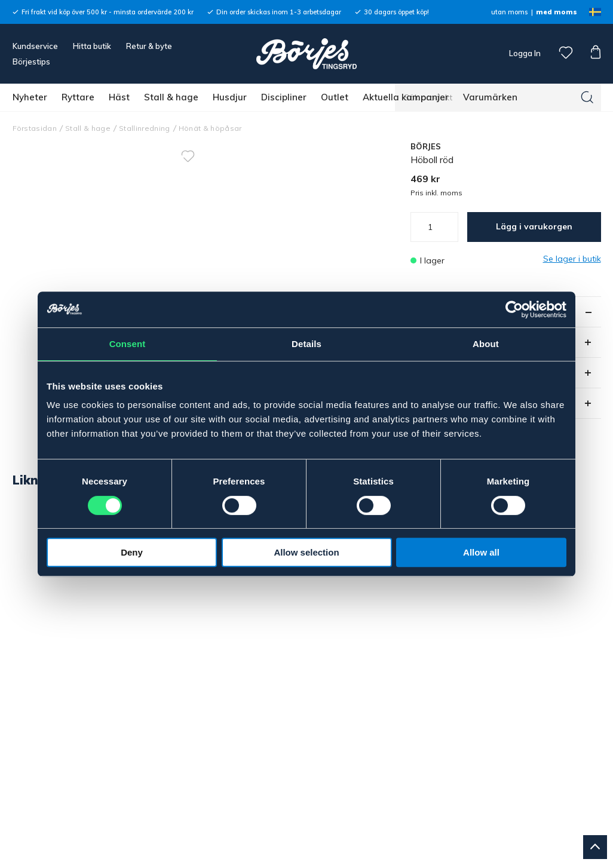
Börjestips (31, 62)
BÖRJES (426, 146)
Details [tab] (306, 344)
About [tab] (486, 344)
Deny (132, 552)
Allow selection (306, 552)
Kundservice (35, 46)
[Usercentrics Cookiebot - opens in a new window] (514, 309)
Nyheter (30, 97)
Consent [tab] (128, 344)
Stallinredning (145, 128)
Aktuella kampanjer (406, 97)
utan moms (509, 12)
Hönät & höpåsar (210, 128)
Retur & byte (149, 46)
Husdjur (230, 97)
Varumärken (490, 97)
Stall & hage (171, 97)
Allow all (481, 552)
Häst (119, 97)
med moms (557, 12)
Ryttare (78, 97)
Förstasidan (35, 128)
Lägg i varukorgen (534, 226)
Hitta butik (92, 46)
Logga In (524, 53)
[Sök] (587, 97)
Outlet (335, 97)
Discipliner (284, 97)
